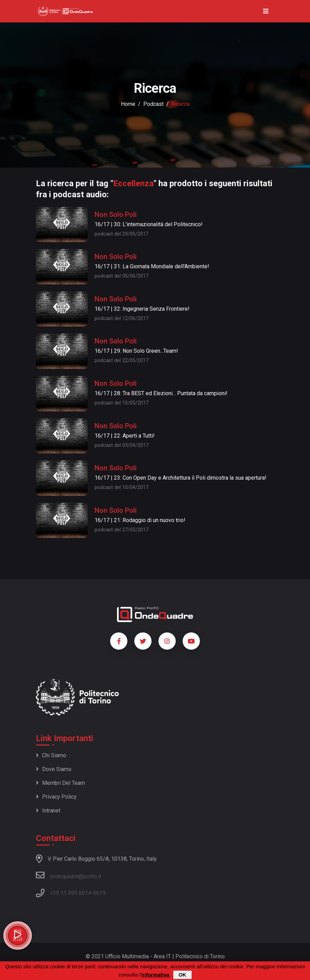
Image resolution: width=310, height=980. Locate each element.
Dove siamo (54, 769)
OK (182, 975)
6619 (99, 893)
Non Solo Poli (116, 214)
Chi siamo (51, 755)
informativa (156, 975)
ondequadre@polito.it (69, 875)
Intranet (48, 811)
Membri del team (60, 783)
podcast (153, 104)
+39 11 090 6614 (70, 893)
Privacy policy (56, 797)
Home (128, 104)
